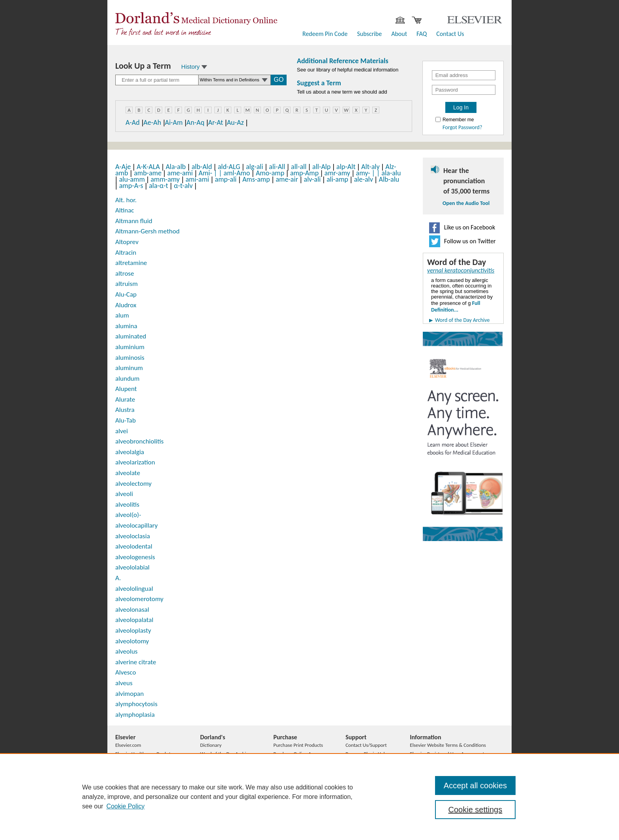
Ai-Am (174, 122)
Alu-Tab (126, 420)
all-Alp (321, 167)
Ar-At (216, 122)
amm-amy (165, 179)
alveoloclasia (133, 536)
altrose (125, 273)
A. (118, 578)
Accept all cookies (475, 786)
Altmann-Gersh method (147, 231)
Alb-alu (389, 179)
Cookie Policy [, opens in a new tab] (125, 806)
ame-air (287, 179)
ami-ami (197, 179)
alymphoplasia (135, 715)
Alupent (126, 389)
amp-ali (226, 179)
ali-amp (337, 179)
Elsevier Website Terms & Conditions (448, 745)
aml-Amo (237, 173)
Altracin (126, 253)
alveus (124, 683)
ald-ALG (229, 167)
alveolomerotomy (139, 599)
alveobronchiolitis (139, 441)
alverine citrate (136, 662)
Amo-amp (270, 173)
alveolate (128, 473)
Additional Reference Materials (343, 61)
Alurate (125, 399)
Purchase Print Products (298, 745)
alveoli (124, 494)
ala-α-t (159, 186)
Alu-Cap (126, 294)
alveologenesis (135, 557)
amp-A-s (131, 186)
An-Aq (195, 122)
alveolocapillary (137, 525)
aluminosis (130, 358)
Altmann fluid (134, 221)
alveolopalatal (134, 620)
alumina (126, 326)
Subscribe (369, 34)
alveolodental (134, 546)
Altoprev (127, 242)
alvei (122, 431)
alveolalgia (130, 452)
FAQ (422, 34)
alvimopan (129, 694)
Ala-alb (176, 167)
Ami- (209, 173)
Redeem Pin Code (325, 34)
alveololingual (134, 589)
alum (122, 315)
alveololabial (132, 567)
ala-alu (391, 173)
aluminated (131, 336)
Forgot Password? (462, 128)
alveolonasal (132, 610)
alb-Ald (202, 167)
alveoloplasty (133, 630)
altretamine (131, 263)
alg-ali (255, 167)
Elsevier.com (128, 745)
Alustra (125, 410)
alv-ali (312, 179)
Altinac (125, 210)
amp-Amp (304, 173)
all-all (299, 167)
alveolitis (127, 505)
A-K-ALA (148, 167)
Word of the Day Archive (462, 320)
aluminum (129, 368)
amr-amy (337, 173)
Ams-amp (256, 179)
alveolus (126, 651)
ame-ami (180, 173)
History (194, 67)
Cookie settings (476, 810)
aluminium (130, 347)
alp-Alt (346, 167)
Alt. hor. (126, 200)
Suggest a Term (319, 83)
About (399, 34)
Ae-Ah (152, 122)
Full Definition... (456, 306)
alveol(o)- (128, 515)
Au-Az (235, 122)
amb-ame (148, 173)
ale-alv (364, 179)
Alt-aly (370, 167)
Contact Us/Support (366, 745)
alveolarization (135, 462)
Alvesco (126, 672)
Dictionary (211, 745)
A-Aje (123, 167)
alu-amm (132, 179)
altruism (127, 284)
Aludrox (126, 305)
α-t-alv (184, 186)
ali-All (277, 167)
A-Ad (133, 122)
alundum (127, 379)
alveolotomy (132, 641)
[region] (309, 797)
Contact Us (450, 34)
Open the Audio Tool (466, 203)
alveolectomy (133, 484)
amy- (366, 173)
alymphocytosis (136, 704)
